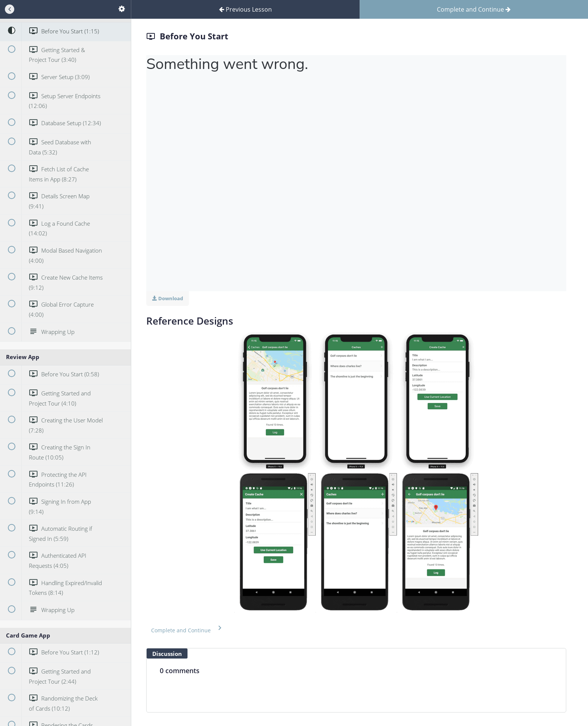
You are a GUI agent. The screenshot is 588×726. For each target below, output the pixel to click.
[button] (188, 629)
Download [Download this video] (168, 298)
